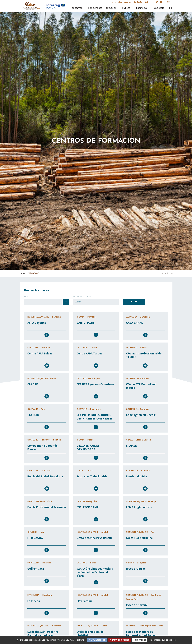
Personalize (140, 640)
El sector (77, 8)
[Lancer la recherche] (171, 8)
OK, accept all (97, 640)
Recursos (111, 8)
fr (167, 2)
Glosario (159, 8)
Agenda (128, 2)
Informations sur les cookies (163, 640)
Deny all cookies (120, 640)
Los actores (95, 8)
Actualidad (117, 2)
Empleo (126, 8)
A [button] (163, 274)
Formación (142, 8)
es (169, 2)
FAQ (146, 2)
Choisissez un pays (47, 302)
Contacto (138, 2)
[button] (171, 273)
